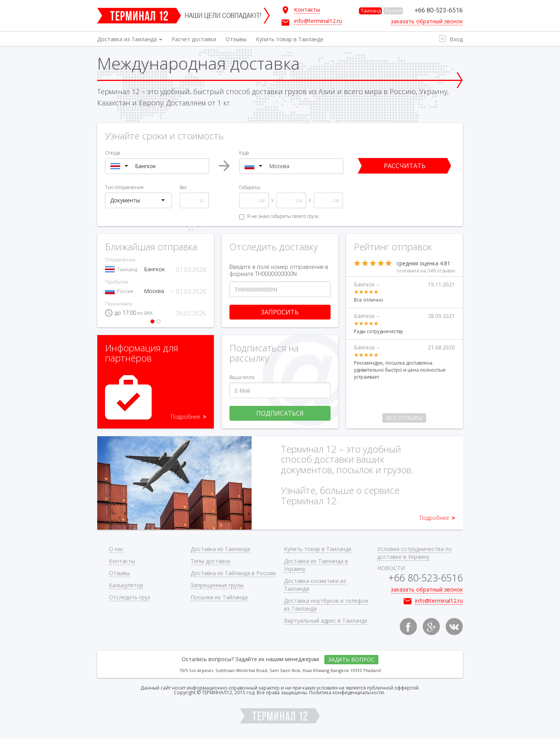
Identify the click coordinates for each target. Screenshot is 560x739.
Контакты (122, 561)
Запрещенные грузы (217, 585)
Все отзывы (404, 418)
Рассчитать (405, 166)
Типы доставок (211, 561)
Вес (183, 187)
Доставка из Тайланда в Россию (233, 573)
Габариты (250, 187)
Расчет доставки (194, 39)
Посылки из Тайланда (219, 597)
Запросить (280, 312)
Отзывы (236, 39)
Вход (456, 39)
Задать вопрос (351, 659)
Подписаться (280, 413)
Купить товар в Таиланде (290, 39)
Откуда (113, 153)
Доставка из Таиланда (220, 549)
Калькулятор (126, 585)
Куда (244, 153)
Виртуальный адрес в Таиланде (326, 621)
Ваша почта (242, 377)
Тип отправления (124, 187)
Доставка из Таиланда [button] (130, 39)
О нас (116, 549)
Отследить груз (129, 597)
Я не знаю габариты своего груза (279, 216)
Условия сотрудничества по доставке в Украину (415, 553)
